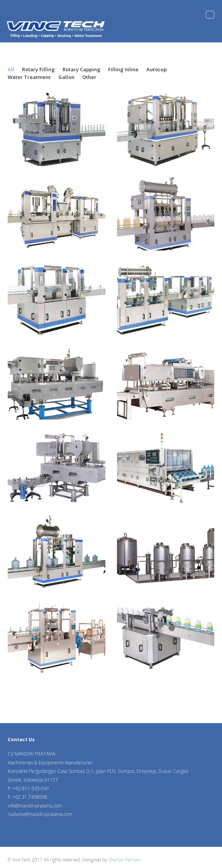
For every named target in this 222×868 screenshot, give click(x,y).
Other (89, 77)
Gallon (66, 77)
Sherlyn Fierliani (125, 860)
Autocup (157, 69)
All (11, 69)
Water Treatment (29, 77)
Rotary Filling (38, 69)
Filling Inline (123, 69)
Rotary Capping (81, 69)
